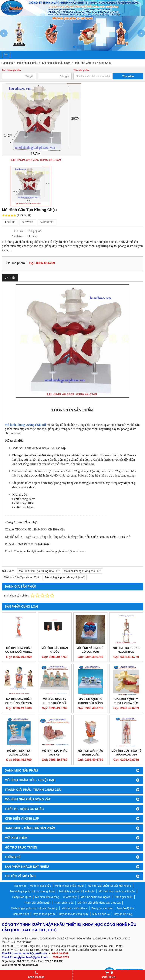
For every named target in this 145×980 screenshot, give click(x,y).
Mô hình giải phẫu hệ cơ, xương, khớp (33, 891)
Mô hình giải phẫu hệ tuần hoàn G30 (126, 753)
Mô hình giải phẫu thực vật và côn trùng (34, 908)
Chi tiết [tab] (10, 278)
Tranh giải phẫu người (37, 903)
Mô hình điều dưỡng (47, 897)
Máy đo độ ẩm (125, 908)
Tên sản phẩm (81, 70)
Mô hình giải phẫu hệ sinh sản (77, 891)
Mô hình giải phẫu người (69, 886)
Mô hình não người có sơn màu (90, 650)
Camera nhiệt (21, 914)
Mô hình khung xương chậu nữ (25, 425)
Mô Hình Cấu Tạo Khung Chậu (22, 577)
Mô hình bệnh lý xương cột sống (90, 701)
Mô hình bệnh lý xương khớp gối (55, 701)
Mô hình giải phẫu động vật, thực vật (99, 903)
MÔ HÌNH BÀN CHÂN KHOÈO (55, 650)
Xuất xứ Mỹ (70, 897)
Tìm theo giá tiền (11, 70)
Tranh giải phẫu (123, 897)
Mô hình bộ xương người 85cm (126, 650)
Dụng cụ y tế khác (102, 908)
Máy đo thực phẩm (44, 914)
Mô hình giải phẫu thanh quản (90, 753)
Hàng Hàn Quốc (22, 897)
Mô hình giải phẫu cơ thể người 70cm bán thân (19, 703)
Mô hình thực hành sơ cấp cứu (117, 891)
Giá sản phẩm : (16, 263)
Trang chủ (20, 886)
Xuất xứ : (19, 231)
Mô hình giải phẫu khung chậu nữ (65, 577)
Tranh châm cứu (64, 903)
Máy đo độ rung (123, 914)
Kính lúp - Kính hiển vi (74, 908)
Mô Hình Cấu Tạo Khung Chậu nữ (39, 571)
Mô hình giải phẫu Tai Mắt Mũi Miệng (109, 886)
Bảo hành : (18, 236)
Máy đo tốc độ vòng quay (74, 914)
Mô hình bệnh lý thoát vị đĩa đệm (126, 701)
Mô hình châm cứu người (95, 897)
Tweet (28, 222)
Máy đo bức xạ (101, 914)
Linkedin (47, 222)
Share (10, 222)
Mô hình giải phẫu (40, 886)
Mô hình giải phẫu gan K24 (55, 753)
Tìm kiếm (128, 76)
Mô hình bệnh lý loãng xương (19, 753)
